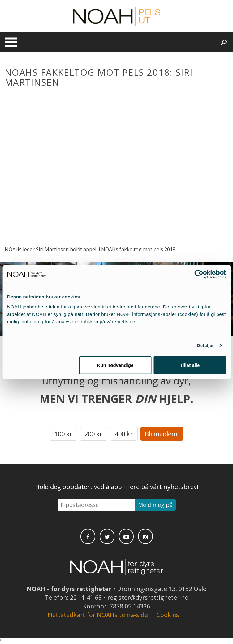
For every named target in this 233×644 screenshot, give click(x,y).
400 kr (124, 434)
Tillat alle (190, 365)
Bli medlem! (162, 434)
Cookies (168, 615)
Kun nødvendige (115, 365)
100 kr (63, 434)
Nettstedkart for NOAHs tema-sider (99, 615)
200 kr (93, 434)
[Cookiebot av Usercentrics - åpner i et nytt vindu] (199, 274)
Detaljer (205, 345)
